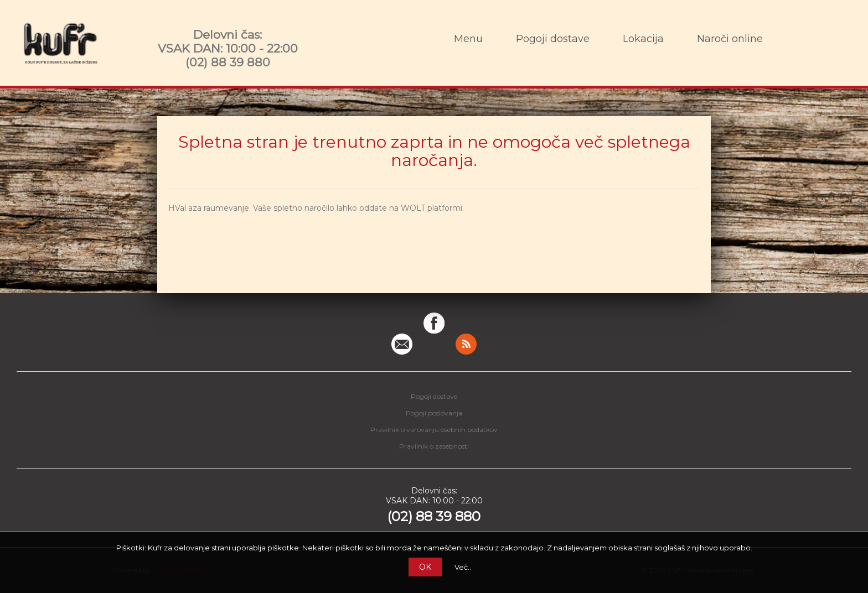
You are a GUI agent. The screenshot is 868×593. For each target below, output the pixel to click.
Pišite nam (402, 344)
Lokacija (643, 39)
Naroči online (730, 39)
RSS (466, 344)
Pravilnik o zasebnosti (434, 446)
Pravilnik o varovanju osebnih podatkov (434, 430)
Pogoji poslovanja (434, 413)
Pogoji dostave (553, 39)
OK (425, 567)
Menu (468, 39)
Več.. (463, 567)
